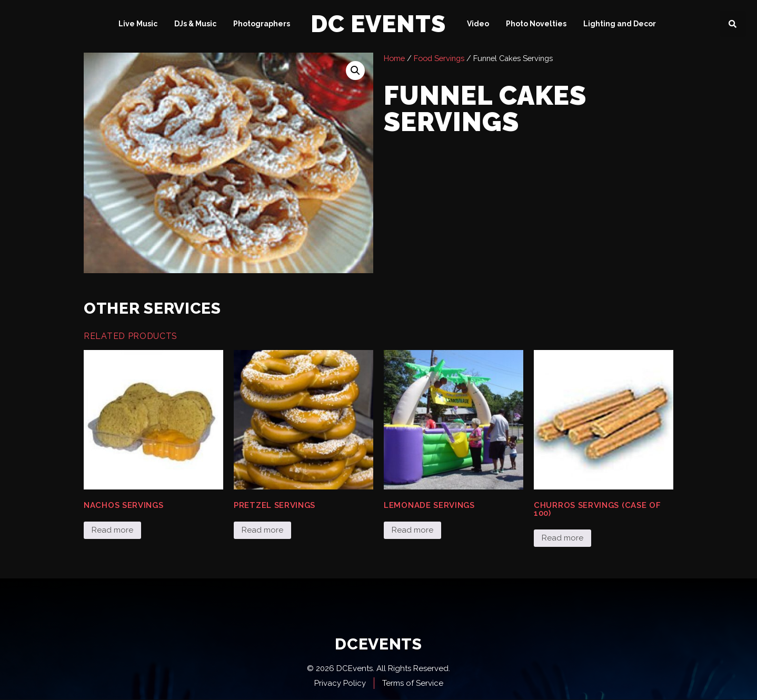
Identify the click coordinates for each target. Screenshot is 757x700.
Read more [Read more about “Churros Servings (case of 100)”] (562, 538)
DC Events (378, 24)
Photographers (262, 24)
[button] (733, 24)
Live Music (138, 24)
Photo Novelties (536, 24)
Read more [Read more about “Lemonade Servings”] (412, 530)
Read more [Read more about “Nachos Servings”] (112, 530)
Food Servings (439, 58)
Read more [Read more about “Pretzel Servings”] (262, 530)
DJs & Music (195, 24)
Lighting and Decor (620, 24)
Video (478, 24)
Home (394, 58)
